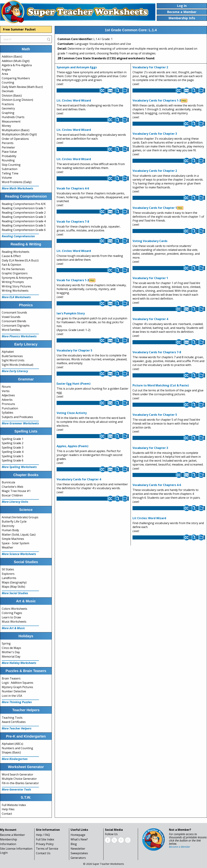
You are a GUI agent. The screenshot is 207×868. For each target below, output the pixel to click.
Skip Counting (11, 165)
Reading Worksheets (16, 252)
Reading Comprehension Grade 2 (24, 213)
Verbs (6, 391)
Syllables (8, 413)
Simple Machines (13, 539)
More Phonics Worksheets (19, 336)
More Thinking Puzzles (17, 702)
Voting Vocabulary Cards (150, 241)
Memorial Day (11, 657)
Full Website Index (14, 805)
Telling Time (10, 173)
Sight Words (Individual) (18, 365)
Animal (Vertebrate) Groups (20, 517)
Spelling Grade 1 (13, 439)
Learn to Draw (11, 617)
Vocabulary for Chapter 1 (150, 278)
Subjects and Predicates (17, 417)
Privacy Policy (45, 844)
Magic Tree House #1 (16, 491)
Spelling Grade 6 (13, 460)
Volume (7, 178)
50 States (8, 569)
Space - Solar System (15, 543)
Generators (78, 858)
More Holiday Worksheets (19, 663)
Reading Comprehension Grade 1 (24, 208)
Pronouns (8, 404)
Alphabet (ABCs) (12, 744)
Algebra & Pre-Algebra (17, 65)
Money (6, 126)
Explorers (8, 574)
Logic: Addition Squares (18, 683)
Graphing (8, 113)
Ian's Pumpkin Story (71, 313)
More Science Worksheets (19, 554)
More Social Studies (15, 593)
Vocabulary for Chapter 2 (150, 67)
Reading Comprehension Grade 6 (24, 230)
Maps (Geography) (14, 582)
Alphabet (8, 352)
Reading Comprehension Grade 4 (24, 221)
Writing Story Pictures (16, 286)
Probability (9, 156)
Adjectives (8, 395)
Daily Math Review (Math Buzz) (22, 87)
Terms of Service (47, 849)
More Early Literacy (15, 371)
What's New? (79, 839)
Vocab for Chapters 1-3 (73, 280)
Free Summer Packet (19, 29)
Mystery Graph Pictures (17, 687)
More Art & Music (13, 628)
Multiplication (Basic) (16, 130)
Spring (6, 643)
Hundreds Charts (13, 117)
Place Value (9, 152)
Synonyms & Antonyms (17, 278)
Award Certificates (14, 722)
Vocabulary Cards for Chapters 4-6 (157, 485)
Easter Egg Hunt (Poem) (74, 384)
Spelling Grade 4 (13, 452)
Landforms (9, 578)
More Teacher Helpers (17, 728)
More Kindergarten (15, 759)
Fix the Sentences (13, 269)
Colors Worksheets (15, 609)
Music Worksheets (14, 622)
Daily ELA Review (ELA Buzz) (20, 260)
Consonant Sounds (14, 312)
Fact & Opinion (11, 265)
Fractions (8, 104)
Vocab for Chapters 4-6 (73, 188)
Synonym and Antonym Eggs (77, 67)
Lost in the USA (12, 696)
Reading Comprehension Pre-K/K (24, 204)
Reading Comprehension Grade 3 (24, 217)
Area (5, 74)
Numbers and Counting (17, 748)
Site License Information (16, 849)
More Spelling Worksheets (19, 467)
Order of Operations (15, 139)
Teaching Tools (12, 718)
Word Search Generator (18, 774)
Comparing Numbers (16, 78)
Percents (8, 143)
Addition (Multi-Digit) (16, 61)
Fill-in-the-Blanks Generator (20, 783)
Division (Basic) (12, 96)
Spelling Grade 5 (13, 456)
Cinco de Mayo (11, 648)
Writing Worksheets (15, 291)
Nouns (6, 387)
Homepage (78, 835)
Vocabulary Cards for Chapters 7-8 (157, 352)
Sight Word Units (13, 360)
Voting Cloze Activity (72, 413)
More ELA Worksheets (16, 297)
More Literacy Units (15, 502)
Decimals (8, 91)
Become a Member (12, 835)
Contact (7, 814)
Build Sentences (12, 356)
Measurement (11, 121)
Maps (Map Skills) (13, 587)
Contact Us (43, 853)
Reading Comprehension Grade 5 (24, 225)
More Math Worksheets (18, 188)
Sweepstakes (79, 853)
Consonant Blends (14, 321)
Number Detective (14, 691)
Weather (8, 547)
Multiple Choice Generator (19, 779)
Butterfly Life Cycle (14, 521)
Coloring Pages (12, 613)
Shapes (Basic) (11, 752)
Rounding (8, 160)
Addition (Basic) (12, 56)
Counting (8, 82)
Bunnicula (8, 482)
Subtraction (10, 169)
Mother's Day (11, 652)
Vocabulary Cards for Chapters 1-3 (157, 100)
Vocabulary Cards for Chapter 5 (155, 415)
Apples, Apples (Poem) (72, 446)
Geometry (8, 108)
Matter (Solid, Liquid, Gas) (19, 535)
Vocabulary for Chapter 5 (74, 350)
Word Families (11, 330)
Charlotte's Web (12, 487)
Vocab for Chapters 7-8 (73, 222)
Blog (74, 844)
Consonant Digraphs (16, 326)
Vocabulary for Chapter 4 (150, 319)
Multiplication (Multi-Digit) (19, 134)
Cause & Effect (11, 256)
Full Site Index (45, 839)
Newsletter (78, 849)
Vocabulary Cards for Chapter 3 (155, 134)
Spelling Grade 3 (13, 448)
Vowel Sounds (11, 317)
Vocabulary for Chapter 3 (150, 448)
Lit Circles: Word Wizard (149, 518)
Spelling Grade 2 (13, 443)
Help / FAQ (43, 835)
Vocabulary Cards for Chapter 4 (79, 479)
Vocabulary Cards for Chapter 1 (155, 208)
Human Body (10, 530)
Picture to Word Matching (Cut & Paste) (161, 385)
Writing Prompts (13, 282)
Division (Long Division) (17, 100)
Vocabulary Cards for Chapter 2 (155, 171)
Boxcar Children (12, 495)
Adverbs (7, 400)
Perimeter (8, 147)
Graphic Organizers (15, 273)
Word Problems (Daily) (17, 182)
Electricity (8, 526)
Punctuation (10, 408)
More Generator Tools (16, 789)
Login (4, 853)
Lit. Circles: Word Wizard (74, 100)
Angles (6, 70)
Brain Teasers (11, 678)
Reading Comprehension (18, 236)
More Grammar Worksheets (20, 423)
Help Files (8, 809)
